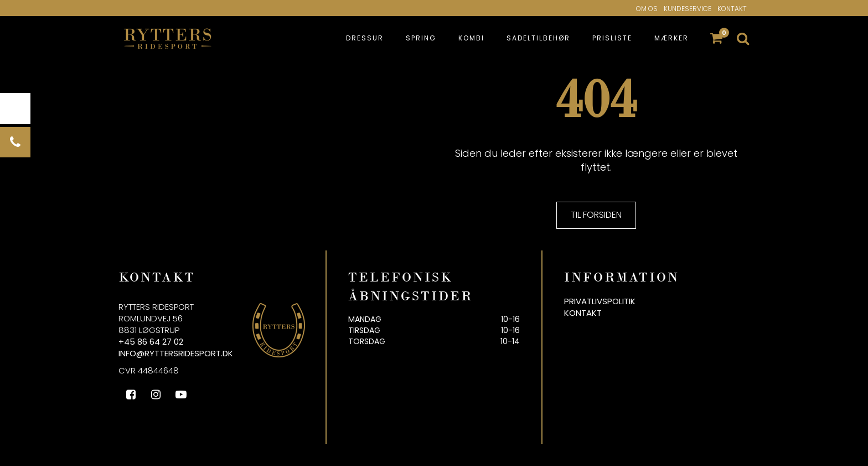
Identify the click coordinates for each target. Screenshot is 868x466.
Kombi (471, 38)
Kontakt (732, 9)
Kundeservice (688, 9)
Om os (647, 9)
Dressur (365, 38)
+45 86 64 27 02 (151, 342)
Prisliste (612, 38)
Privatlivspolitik (600, 301)
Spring (421, 38)
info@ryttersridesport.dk (176, 353)
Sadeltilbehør (538, 38)
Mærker (671, 38)
